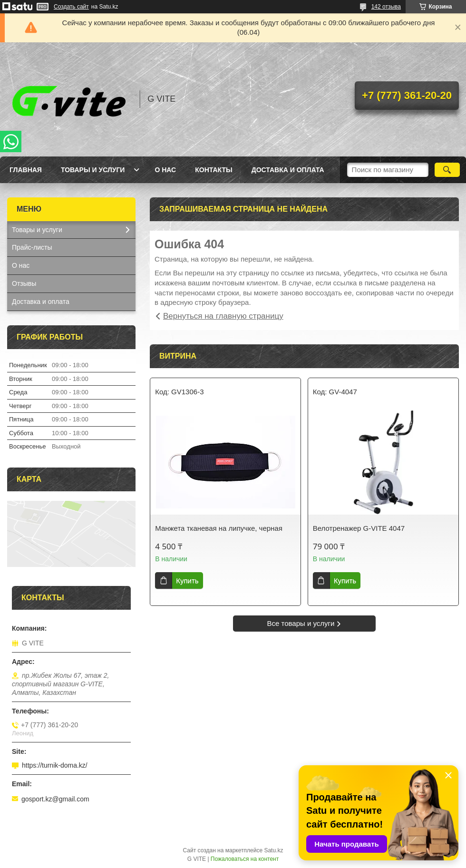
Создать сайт (71, 7)
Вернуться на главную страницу (223, 316)
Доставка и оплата (288, 170)
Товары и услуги (93, 170)
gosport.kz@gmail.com (55, 799)
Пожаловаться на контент (245, 859)
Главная (26, 170)
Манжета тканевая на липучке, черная (219, 528)
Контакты (214, 170)
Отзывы (24, 283)
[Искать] (447, 170)
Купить (187, 580)
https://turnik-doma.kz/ (55, 765)
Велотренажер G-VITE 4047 (359, 528)
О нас (165, 170)
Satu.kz (273, 850)
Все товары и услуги (301, 623)
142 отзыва (386, 7)
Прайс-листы (32, 247)
